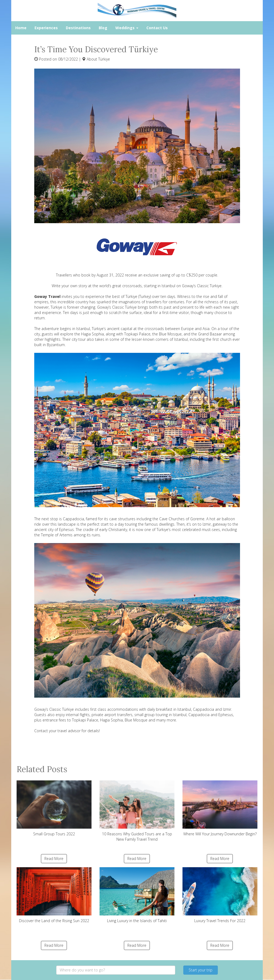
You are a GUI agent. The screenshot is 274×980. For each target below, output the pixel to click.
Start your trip (201, 970)
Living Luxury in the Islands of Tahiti (137, 895)
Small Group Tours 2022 (54, 808)
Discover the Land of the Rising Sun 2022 (54, 895)
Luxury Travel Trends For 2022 (220, 895)
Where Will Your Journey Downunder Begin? (220, 808)
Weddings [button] (127, 28)
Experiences (46, 28)
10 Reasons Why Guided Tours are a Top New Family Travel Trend (137, 811)
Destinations (78, 28)
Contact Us (157, 28)
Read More (54, 859)
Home (21, 28)
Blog (103, 28)
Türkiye (104, 59)
